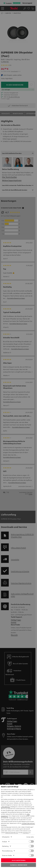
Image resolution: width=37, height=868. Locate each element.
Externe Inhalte (7, 855)
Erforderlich (6, 837)
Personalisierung (7, 851)
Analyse (5, 841)
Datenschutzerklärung (11, 833)
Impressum (26, 833)
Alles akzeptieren (19, 860)
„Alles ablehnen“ (6, 807)
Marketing (5, 846)
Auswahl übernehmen (19, 865)
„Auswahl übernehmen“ (28, 823)
